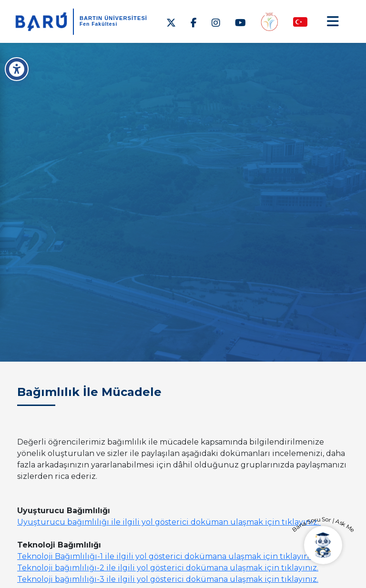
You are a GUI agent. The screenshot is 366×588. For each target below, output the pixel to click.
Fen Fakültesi (98, 24)
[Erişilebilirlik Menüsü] (17, 69)
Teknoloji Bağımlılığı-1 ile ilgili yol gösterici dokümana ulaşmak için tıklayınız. (167, 556)
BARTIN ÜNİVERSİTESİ (113, 18)
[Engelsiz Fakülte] (269, 21)
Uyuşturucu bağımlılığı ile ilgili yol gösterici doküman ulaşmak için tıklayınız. (169, 522)
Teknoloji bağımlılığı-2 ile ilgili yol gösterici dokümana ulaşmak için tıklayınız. (168, 568)
